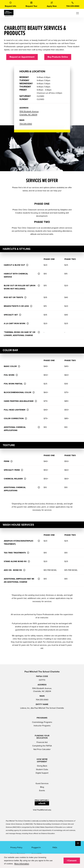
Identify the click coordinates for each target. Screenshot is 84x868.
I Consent (72, 861)
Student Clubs (42, 769)
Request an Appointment (22, 57)
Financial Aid (42, 742)
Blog (42, 787)
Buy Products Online (58, 57)
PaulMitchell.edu (44, 810)
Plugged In (36, 847)
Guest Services (42, 783)
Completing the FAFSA (42, 746)
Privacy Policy (16, 847)
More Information (22, 864)
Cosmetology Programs (42, 722)
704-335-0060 (42, 700)
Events (42, 791)
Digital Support (42, 773)
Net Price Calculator (42, 749)
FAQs (55, 847)
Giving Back (42, 766)
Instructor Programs (42, 726)
